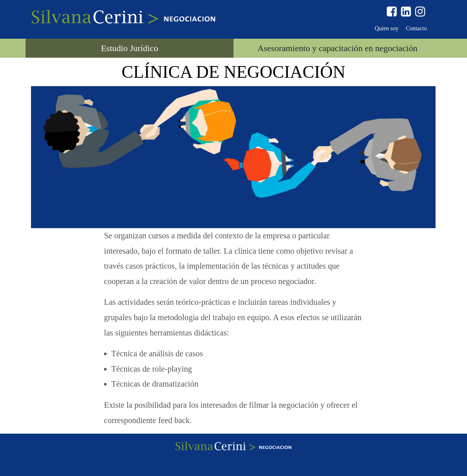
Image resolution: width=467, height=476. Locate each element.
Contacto (416, 28)
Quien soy (387, 28)
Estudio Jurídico (130, 48)
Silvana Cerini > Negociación (123, 18)
